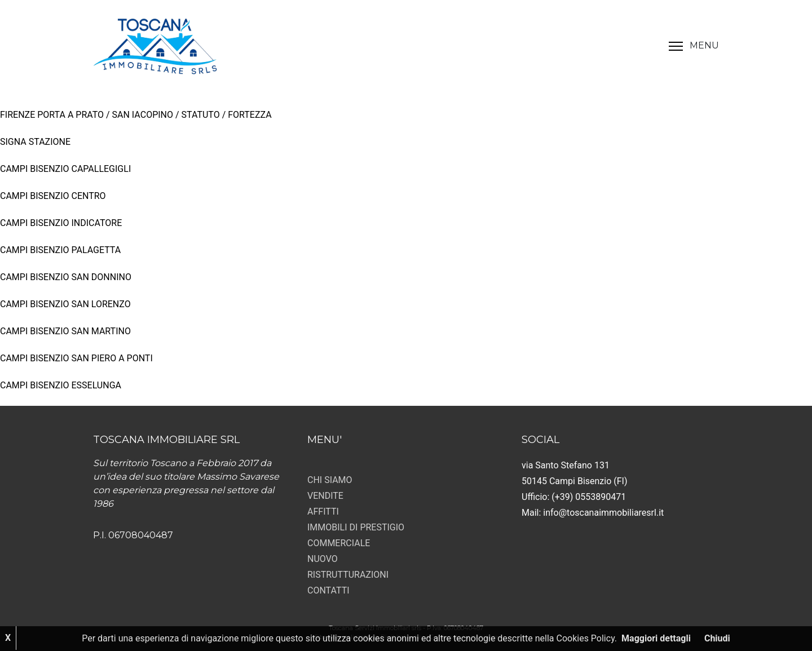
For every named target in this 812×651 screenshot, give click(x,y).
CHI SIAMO (330, 480)
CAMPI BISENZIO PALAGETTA (60, 250)
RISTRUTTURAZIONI (348, 575)
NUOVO (323, 559)
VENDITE (325, 496)
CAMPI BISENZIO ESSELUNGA (61, 385)
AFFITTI (323, 511)
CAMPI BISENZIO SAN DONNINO (66, 277)
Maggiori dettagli (656, 638)
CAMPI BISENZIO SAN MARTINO (65, 331)
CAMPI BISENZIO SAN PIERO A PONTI (76, 358)
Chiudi (717, 638)
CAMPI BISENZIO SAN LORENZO (65, 304)
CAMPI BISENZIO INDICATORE (61, 223)
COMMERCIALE (339, 543)
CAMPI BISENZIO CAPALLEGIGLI (65, 169)
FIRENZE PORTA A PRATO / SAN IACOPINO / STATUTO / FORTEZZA (136, 115)
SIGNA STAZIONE (35, 142)
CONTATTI (328, 590)
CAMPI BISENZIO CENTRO (53, 196)
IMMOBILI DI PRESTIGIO (356, 527)
